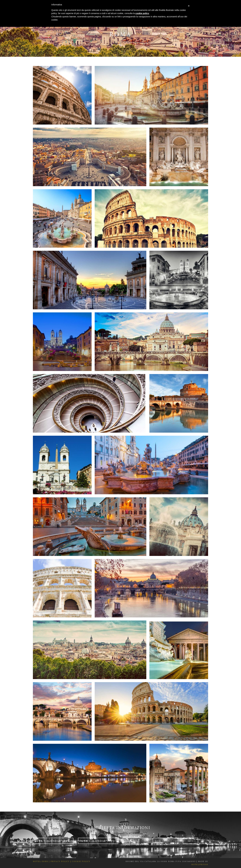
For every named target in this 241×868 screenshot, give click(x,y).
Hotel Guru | (41, 861)
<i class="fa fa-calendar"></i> (44, 841)
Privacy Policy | (60, 861)
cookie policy (142, 13)
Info (190, 841)
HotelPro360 (200, 864)
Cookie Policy (81, 861)
